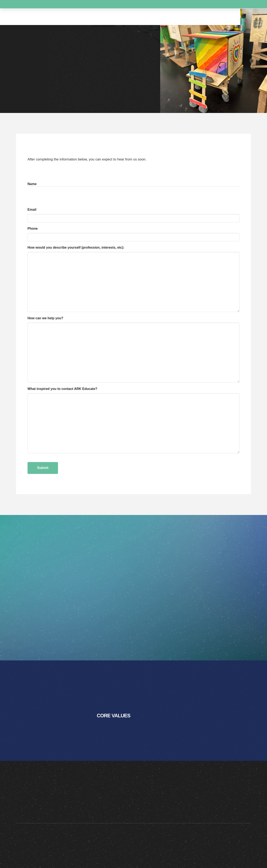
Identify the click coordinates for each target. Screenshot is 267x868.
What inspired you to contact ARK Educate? (62, 389)
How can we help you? (45, 318)
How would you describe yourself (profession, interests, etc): (76, 247)
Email (33, 210)
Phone (33, 229)
